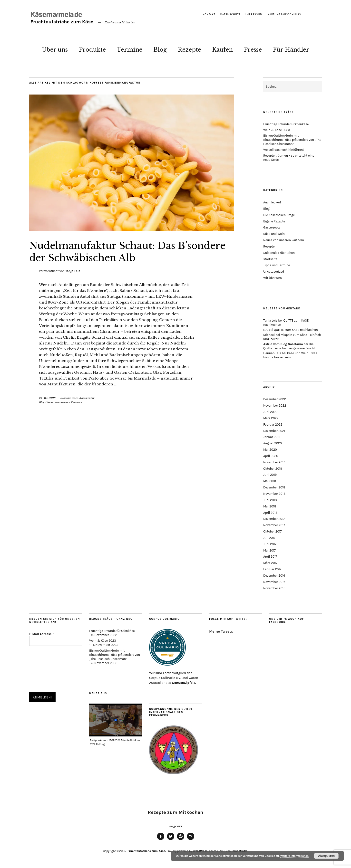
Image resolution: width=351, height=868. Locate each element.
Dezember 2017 (274, 519)
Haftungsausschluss (284, 14)
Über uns (55, 50)
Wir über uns (273, 278)
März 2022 (271, 418)
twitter (171, 840)
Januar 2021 (272, 437)
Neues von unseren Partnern (65, 402)
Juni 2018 (270, 500)
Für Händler (291, 50)
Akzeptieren (326, 856)
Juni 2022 (270, 412)
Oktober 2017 (273, 531)
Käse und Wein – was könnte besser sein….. (290, 355)
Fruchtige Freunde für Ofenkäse (286, 124)
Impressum (254, 14)
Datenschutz (230, 14)
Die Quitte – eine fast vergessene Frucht (289, 346)
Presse (253, 50)
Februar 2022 (273, 424)
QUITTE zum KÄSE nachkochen (296, 330)
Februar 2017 (272, 569)
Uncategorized (274, 272)
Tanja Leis (73, 271)
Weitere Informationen (294, 856)
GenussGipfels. (184, 683)
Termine (130, 50)
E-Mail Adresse (41, 634)
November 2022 (275, 405)
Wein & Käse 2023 (277, 130)
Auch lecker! (272, 202)
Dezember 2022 (275, 399)
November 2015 (274, 588)
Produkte (92, 50)
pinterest (181, 840)
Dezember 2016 (274, 576)
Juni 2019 (270, 475)
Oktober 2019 (273, 469)
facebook (161, 840)
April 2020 (271, 456)
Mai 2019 (270, 481)
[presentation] (49, 670)
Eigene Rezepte (274, 221)
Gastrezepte (272, 227)
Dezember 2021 (274, 431)
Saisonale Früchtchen (279, 253)
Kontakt (209, 14)
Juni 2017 (270, 544)
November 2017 (274, 525)
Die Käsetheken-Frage (279, 215)
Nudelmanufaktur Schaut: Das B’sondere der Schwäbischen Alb (115, 251)
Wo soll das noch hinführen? (284, 150)
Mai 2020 (270, 450)
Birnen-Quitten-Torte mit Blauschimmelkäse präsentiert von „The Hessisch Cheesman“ (292, 140)
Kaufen (222, 50)
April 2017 (270, 557)
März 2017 (270, 563)
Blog (160, 50)
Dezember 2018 (274, 487)
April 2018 (270, 513)
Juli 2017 (269, 538)
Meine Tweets (221, 631)
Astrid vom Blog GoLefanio (283, 344)
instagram (191, 840)
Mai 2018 (270, 506)
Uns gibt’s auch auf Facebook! (287, 620)
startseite (270, 259)
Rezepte (189, 50)
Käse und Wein (274, 234)
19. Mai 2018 (47, 398)
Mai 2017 (269, 550)
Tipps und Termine (277, 265)
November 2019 (274, 462)
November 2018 (274, 494)
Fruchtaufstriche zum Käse (61, 22)
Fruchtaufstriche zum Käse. (146, 851)
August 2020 (273, 443)
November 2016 (274, 582)
